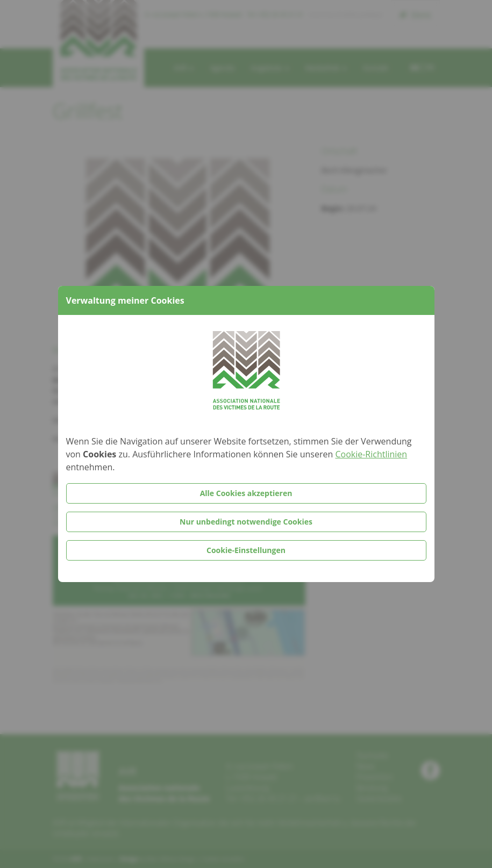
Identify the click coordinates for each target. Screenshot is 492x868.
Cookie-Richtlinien (371, 454)
